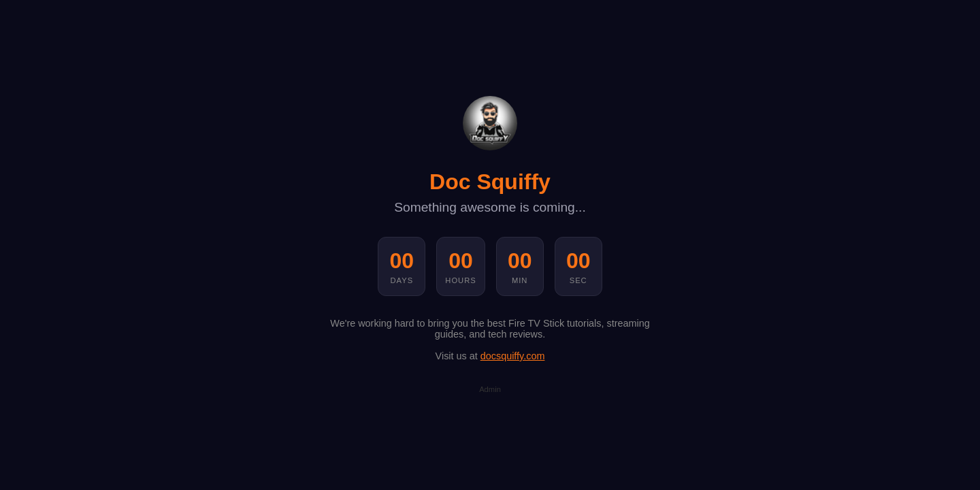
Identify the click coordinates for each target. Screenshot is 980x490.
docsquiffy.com (513, 356)
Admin (490, 389)
